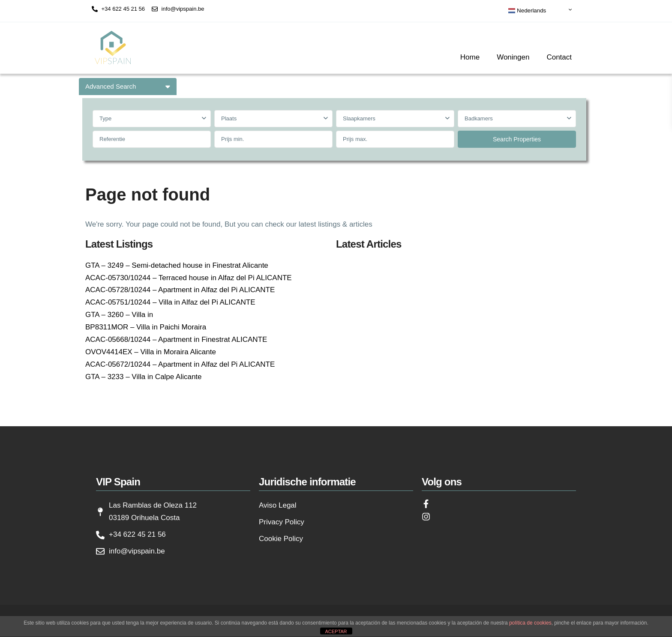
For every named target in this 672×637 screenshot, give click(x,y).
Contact (559, 57)
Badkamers (479, 118)
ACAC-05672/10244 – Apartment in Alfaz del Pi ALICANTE (180, 364)
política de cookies (530, 623)
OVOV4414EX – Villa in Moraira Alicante (151, 352)
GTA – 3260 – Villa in (119, 315)
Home (470, 57)
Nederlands (527, 11)
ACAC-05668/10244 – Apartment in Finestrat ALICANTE (176, 339)
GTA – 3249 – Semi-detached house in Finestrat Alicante (177, 265)
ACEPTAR (336, 631)
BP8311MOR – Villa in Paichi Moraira (146, 327)
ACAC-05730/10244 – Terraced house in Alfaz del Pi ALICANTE (189, 278)
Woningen (513, 57)
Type (105, 118)
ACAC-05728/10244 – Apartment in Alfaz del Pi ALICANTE (180, 290)
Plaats (229, 118)
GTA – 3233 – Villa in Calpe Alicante (144, 377)
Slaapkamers (359, 118)
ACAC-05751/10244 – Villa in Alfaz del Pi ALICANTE (170, 302)
